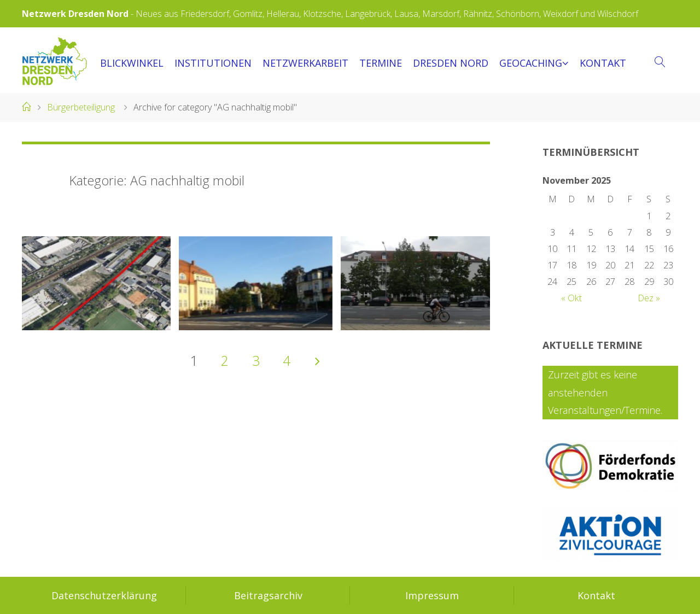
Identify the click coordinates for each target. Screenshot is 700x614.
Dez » (649, 298)
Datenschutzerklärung (104, 595)
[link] (660, 62)
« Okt (571, 298)
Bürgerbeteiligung (81, 107)
